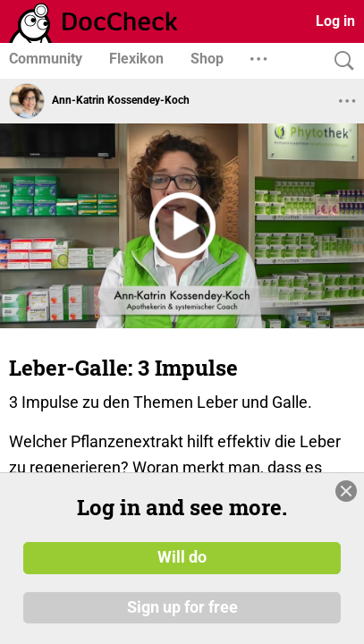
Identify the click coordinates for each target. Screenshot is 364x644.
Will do (182, 557)
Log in (335, 21)
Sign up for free (182, 607)
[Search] (340, 61)
